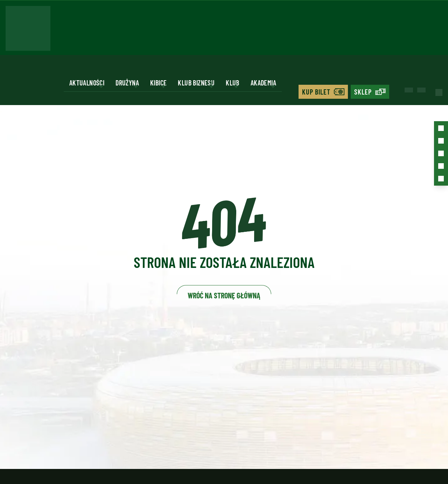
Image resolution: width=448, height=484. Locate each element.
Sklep (363, 92)
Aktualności (87, 83)
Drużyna (127, 83)
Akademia (263, 83)
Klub (233, 83)
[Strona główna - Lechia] (28, 30)
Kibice (158, 83)
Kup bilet (316, 92)
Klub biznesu (196, 83)
